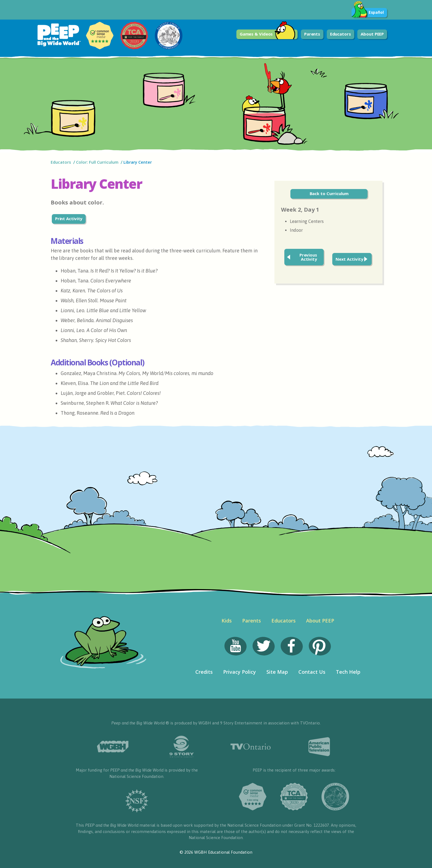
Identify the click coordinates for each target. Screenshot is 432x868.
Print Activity (69, 219)
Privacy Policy (240, 672)
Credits (204, 672)
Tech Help (348, 672)
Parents (312, 34)
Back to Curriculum (329, 193)
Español (368, 13)
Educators (341, 34)
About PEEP (372, 34)
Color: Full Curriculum (97, 162)
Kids (227, 621)
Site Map (277, 672)
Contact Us (312, 672)
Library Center (138, 162)
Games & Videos (268, 34)
